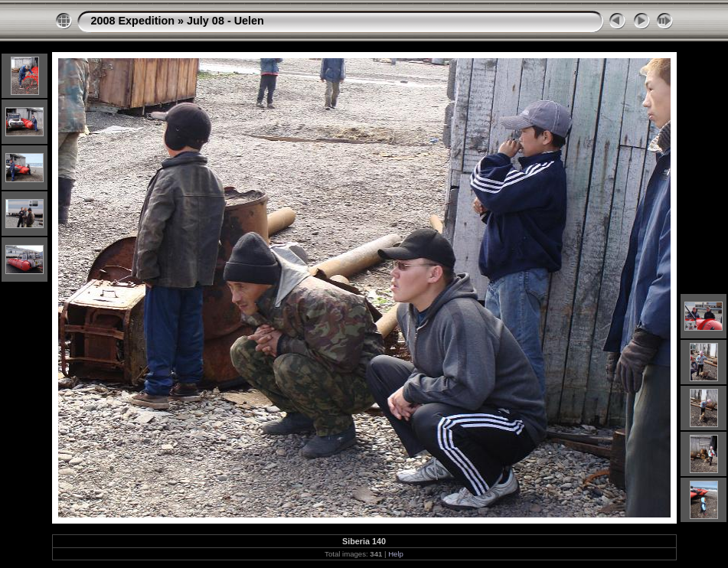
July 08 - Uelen (225, 21)
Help (396, 554)
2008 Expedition (133, 21)
